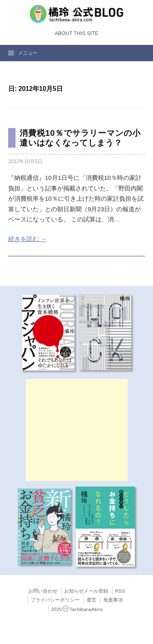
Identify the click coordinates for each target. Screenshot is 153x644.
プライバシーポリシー (55, 600)
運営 (91, 600)
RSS (120, 591)
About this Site (76, 33)
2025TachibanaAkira (77, 609)
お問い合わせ (43, 591)
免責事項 (113, 600)
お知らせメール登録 (86, 591)
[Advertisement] (77, 430)
